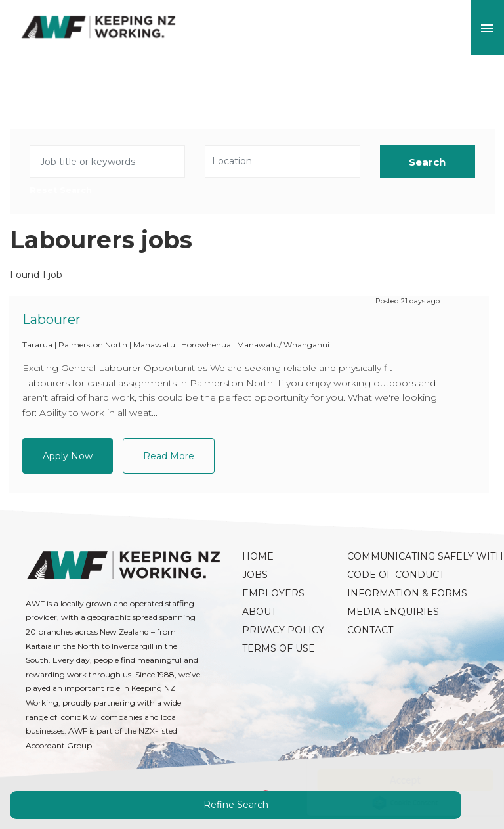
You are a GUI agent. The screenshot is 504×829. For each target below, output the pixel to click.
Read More (169, 456)
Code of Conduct (393, 575)
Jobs (255, 575)
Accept (392, 780)
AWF (98, 27)
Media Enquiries (393, 612)
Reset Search (61, 191)
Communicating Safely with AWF (393, 556)
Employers (273, 593)
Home (258, 556)
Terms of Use (279, 648)
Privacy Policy (283, 630)
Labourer (52, 319)
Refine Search (236, 805)
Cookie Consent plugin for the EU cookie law (392, 803)
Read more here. (342, 752)
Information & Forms (393, 593)
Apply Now (68, 456)
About (259, 612)
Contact (370, 630)
